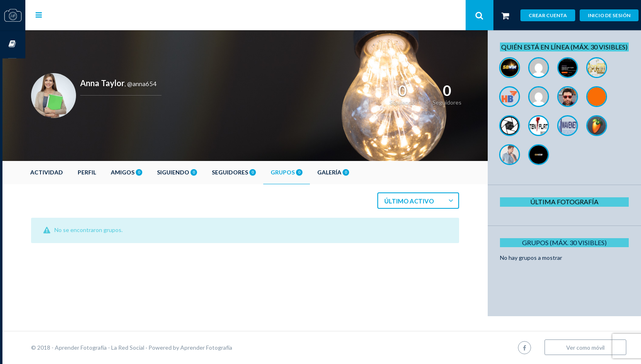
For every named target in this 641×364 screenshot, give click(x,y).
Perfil (110, 172)
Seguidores (257, 172)
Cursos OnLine (13, 44)
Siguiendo (200, 172)
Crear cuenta (548, 15)
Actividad (69, 172)
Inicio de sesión (609, 15)
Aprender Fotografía (229, 347)
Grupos (309, 172)
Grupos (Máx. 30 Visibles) (567, 251)
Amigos (149, 172)
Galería (356, 172)
